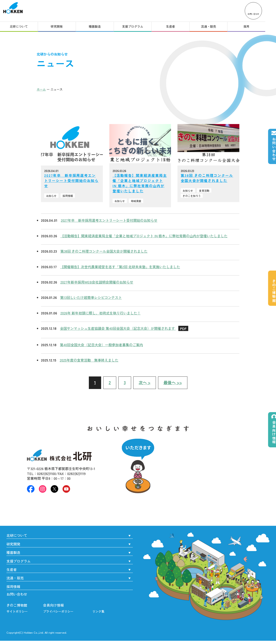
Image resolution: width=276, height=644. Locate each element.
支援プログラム (138, 28)
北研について (20, 28)
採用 (256, 28)
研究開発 (59, 28)
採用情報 (13, 587)
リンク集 (98, 611)
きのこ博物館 (17, 605)
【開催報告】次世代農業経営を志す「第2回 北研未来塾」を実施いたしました (120, 267)
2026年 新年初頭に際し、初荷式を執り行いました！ (100, 313)
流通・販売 (217, 28)
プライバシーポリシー (58, 611)
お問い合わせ (17, 594)
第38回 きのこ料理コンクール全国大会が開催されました (104, 251)
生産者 (177, 28)
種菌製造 (99, 28)
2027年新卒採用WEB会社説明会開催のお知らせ (97, 282)
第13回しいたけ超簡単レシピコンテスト (91, 297)
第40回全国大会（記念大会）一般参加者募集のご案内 (101, 345)
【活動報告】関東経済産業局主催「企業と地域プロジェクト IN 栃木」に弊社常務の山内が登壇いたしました (144, 236)
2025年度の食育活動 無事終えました (89, 360)
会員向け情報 (53, 605)
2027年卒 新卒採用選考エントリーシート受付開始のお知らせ (109, 220)
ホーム (41, 89)
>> (173, 383)
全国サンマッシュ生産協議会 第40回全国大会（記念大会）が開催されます (124, 328)
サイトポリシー (17, 611)
